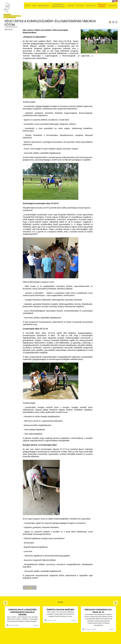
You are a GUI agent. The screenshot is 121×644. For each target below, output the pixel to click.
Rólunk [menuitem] (28, 6)
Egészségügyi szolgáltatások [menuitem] (58, 6)
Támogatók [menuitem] (91, 6)
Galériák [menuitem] (71, 6)
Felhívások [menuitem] (80, 6)
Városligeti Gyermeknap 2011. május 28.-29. (98, 611)
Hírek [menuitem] (34, 6)
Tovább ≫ (36, 625)
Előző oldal (6, 603)
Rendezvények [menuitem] (43, 6)
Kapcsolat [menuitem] (113, 6)
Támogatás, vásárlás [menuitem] (102, 6)
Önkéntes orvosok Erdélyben (60, 610)
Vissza (30, 588)
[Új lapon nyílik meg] (113, 23)
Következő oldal (115, 603)
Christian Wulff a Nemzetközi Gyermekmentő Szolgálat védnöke (22, 612)
